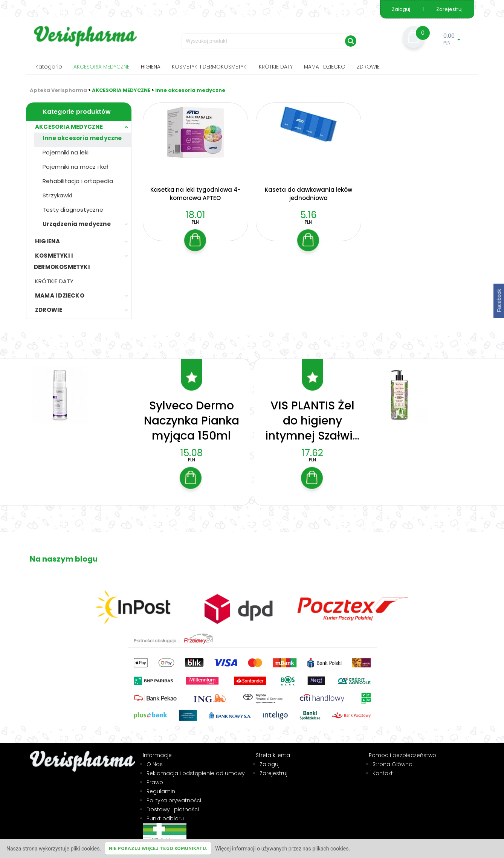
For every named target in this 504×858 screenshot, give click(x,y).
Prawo (155, 777)
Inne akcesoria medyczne (190, 90)
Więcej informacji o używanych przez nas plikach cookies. (283, 849)
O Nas (155, 759)
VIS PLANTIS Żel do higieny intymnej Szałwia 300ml (313, 423)
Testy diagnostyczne (73, 210)
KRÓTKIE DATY (276, 67)
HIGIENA (151, 67)
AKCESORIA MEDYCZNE (102, 67)
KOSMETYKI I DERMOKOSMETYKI (210, 67)
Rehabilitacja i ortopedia (78, 181)
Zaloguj (402, 9)
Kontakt (383, 768)
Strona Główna (393, 759)
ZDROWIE (368, 67)
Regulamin (161, 786)
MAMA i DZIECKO (325, 67)
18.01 (195, 215)
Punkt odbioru (165, 813)
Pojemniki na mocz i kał (76, 167)
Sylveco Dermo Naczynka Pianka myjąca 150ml (192, 415)
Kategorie (49, 67)
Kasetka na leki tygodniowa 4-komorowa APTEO (195, 194)
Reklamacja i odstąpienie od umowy (196, 768)
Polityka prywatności (174, 795)
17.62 (312, 447)
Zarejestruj (449, 9)
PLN (195, 222)
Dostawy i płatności (173, 804)
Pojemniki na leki (66, 152)
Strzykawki (57, 195)
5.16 (309, 215)
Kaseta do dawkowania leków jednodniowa (309, 194)
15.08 (192, 447)
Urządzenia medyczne (77, 224)
